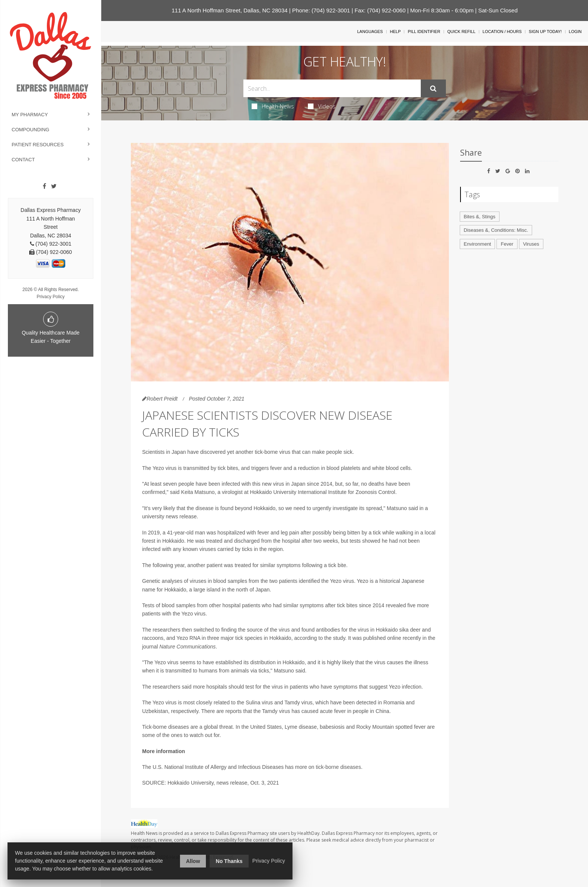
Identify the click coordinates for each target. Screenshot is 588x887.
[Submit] (433, 89)
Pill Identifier (424, 32)
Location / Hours (502, 32)
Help (395, 32)
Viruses (531, 244)
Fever (507, 244)
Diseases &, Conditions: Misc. (496, 230)
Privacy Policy (51, 297)
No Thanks (229, 861)
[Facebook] (44, 186)
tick (320, 767)
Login (575, 32)
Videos (322, 106)
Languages (370, 32)
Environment (478, 244)
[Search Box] (332, 88)
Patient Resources (38, 145)
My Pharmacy (30, 115)
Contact (23, 160)
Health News (273, 106)
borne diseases (343, 767)
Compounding (30, 130)
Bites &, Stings (480, 217)
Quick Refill (461, 32)
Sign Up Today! (545, 32)
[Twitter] (54, 186)
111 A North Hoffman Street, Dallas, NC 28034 (230, 10)
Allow (193, 861)
